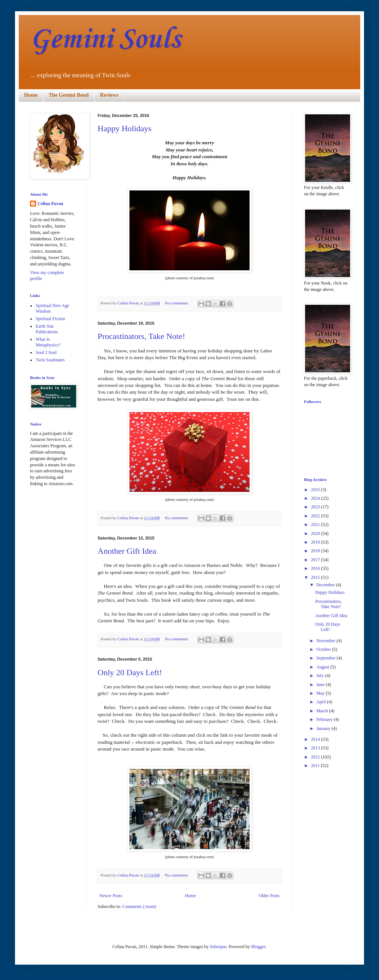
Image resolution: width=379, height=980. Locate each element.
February (325, 719)
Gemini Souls (105, 40)
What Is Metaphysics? (48, 342)
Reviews (109, 95)
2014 (316, 739)
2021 (316, 524)
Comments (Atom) (139, 907)
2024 (316, 498)
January (324, 728)
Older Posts (269, 896)
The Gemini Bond (69, 95)
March (323, 711)
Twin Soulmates (50, 360)
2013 (316, 748)
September (326, 658)
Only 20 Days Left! (130, 672)
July (321, 676)
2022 (316, 516)
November (326, 641)
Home (31, 95)
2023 (316, 507)
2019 (316, 542)
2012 (316, 757)
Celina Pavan (50, 204)
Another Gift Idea (127, 551)
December (326, 585)
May (321, 693)
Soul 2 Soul (46, 352)
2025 (316, 490)
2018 (316, 551)
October (324, 649)
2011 (316, 766)
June (321, 685)
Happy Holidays (125, 128)
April (322, 702)
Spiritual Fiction (50, 319)
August (323, 667)
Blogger (258, 947)
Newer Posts (111, 896)
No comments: (177, 303)
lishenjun (218, 947)
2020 (316, 533)
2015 (316, 577)
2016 (316, 568)
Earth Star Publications (47, 329)
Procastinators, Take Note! (141, 336)
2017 (316, 560)
